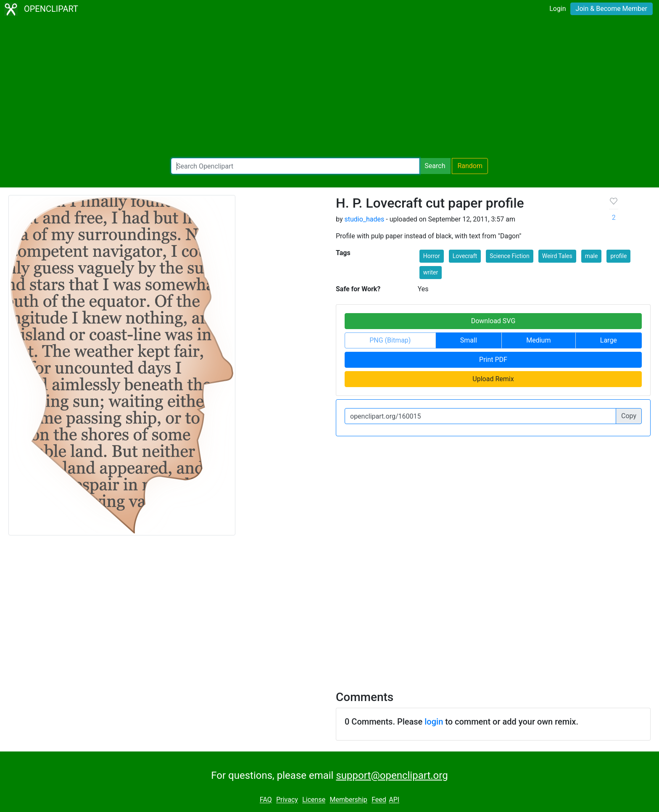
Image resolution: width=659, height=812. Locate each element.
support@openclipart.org (392, 775)
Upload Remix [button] (493, 379)
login (434, 722)
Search (435, 166)
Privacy (287, 800)
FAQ (266, 800)
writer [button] (431, 272)
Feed (379, 800)
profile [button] (618, 256)
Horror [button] (432, 256)
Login (558, 9)
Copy (629, 416)
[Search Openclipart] (295, 166)
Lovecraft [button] (465, 256)
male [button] (592, 256)
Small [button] (469, 340)
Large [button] (609, 340)
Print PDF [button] (493, 360)
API (394, 800)
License (314, 800)
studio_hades (364, 219)
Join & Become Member (612, 9)
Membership (348, 800)
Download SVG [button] (493, 321)
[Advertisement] (329, 88)
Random (470, 166)
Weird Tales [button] (557, 256)
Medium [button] (538, 340)
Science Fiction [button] (510, 256)
